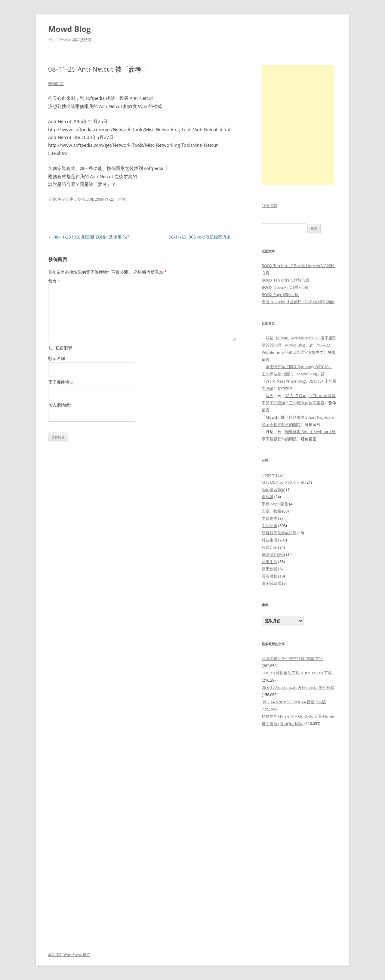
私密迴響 (61, 348)
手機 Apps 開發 (275, 504)
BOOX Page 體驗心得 (280, 294)
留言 (54, 281)
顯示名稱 (57, 358)
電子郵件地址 (61, 382)
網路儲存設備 (273, 554)
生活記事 (66, 199)
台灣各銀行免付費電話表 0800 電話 (292, 658)
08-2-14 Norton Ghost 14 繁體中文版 (294, 702)
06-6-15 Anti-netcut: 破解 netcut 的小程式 (298, 687)
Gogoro (268, 475)
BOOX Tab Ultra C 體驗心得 (286, 280)
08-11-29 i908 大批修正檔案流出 (202, 237)
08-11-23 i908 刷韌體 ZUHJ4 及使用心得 (89, 237)
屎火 (269, 396)
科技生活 (269, 540)
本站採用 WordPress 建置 (69, 955)
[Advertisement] (299, 832)
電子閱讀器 (271, 583)
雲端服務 (269, 576)
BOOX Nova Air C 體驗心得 (285, 287)
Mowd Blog (69, 29)
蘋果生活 (269, 562)
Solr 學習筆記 (273, 489)
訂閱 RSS (269, 205)
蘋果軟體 (269, 569)
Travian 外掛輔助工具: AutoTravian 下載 (297, 673)
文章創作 (269, 518)
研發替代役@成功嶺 (279, 533)
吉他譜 (268, 497)
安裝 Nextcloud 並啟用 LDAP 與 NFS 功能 (298, 302)
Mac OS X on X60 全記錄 (283, 482)
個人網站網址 (61, 405)
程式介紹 (269, 547)
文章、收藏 (271, 511)
